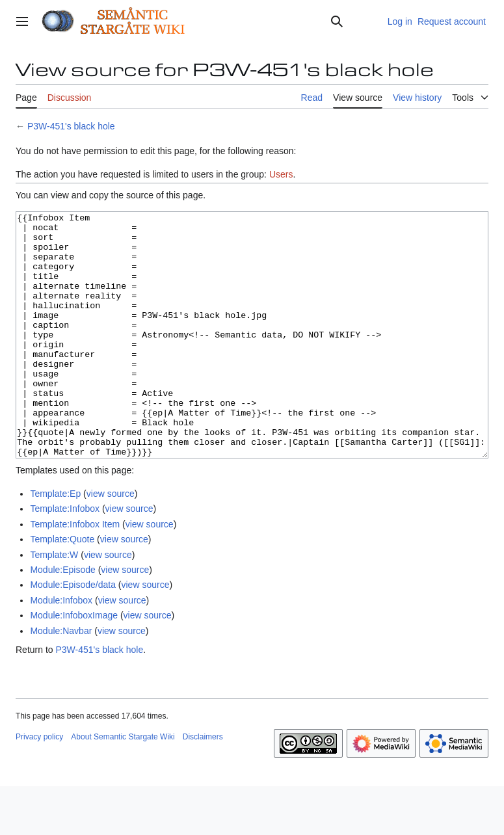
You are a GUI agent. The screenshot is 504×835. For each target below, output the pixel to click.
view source (111, 542)
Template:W (54, 603)
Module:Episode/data (73, 633)
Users (281, 174)
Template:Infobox (65, 557)
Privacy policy (39, 786)
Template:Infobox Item (75, 573)
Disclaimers (203, 786)
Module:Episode (62, 618)
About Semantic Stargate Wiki (123, 786)
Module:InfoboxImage (74, 664)
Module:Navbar (61, 680)
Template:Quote (62, 588)
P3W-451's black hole (71, 126)
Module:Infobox (61, 649)
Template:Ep (55, 542)
